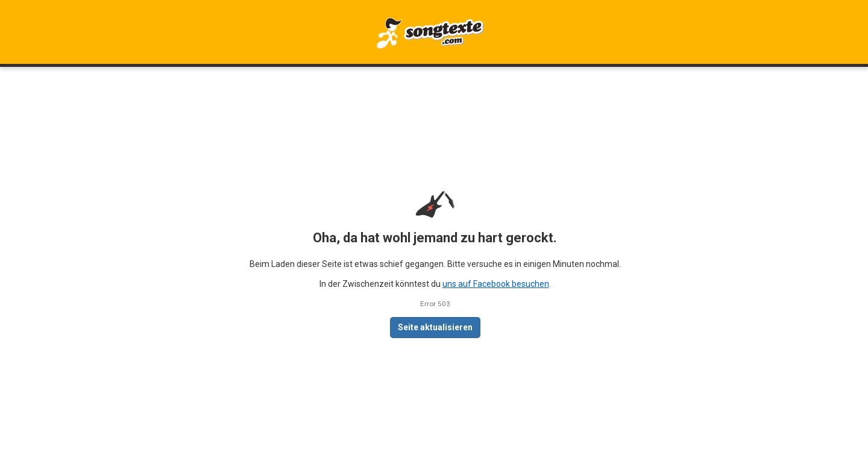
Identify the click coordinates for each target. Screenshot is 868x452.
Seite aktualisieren (435, 327)
